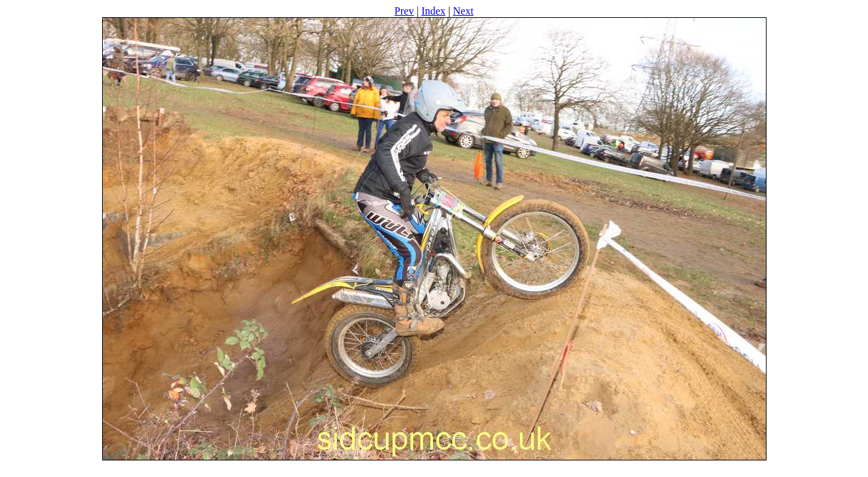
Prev (404, 11)
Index (433, 11)
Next (463, 11)
